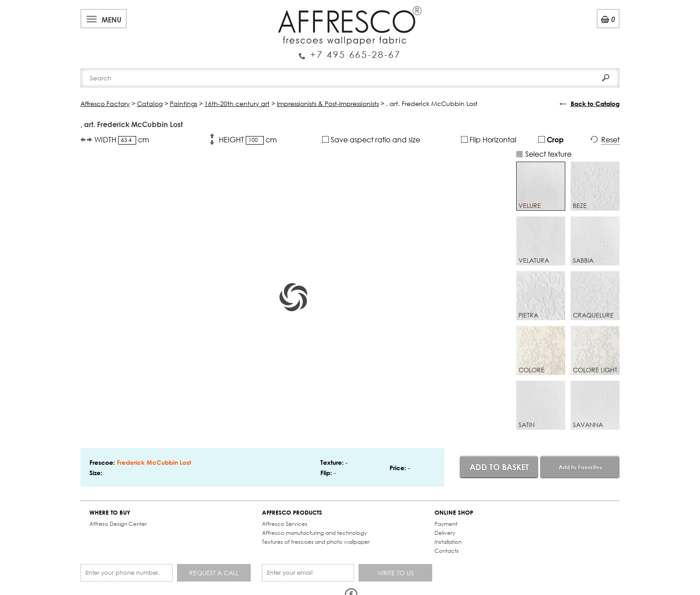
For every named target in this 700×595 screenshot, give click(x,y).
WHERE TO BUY (110, 513)
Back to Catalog (595, 104)
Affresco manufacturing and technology (314, 533)
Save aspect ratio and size (371, 139)
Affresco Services (285, 524)
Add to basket (499, 467)
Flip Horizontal (489, 139)
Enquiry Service (350, 51)
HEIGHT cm (248, 140)
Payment (446, 524)
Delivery (445, 533)
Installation (448, 542)
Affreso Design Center (118, 524)
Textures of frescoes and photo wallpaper (316, 542)
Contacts (447, 551)
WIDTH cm (122, 140)
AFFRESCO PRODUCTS (292, 513)
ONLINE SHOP (454, 513)
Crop (551, 139)
